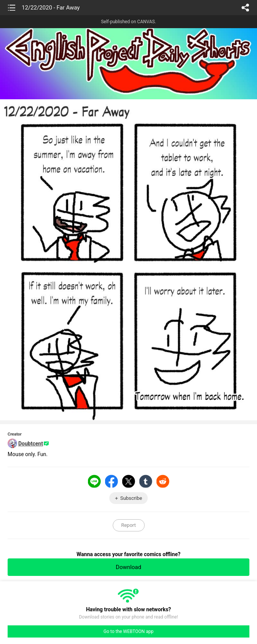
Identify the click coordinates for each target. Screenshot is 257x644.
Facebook (112, 481)
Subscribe (131, 498)
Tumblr (146, 481)
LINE (94, 481)
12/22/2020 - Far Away (51, 8)
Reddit (163, 481)
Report (128, 525)
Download (128, 567)
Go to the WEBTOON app (128, 631)
